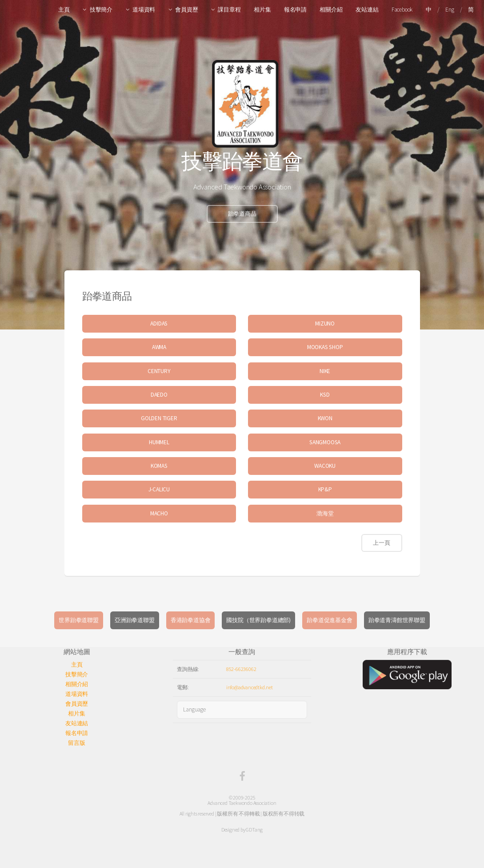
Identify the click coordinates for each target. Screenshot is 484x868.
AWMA (159, 347)
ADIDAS (159, 323)
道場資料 (144, 10)
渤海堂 (325, 513)
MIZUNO (325, 323)
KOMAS (159, 466)
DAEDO (159, 395)
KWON (325, 418)
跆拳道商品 (242, 214)
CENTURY (159, 371)
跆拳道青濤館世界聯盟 (397, 620)
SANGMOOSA (325, 442)
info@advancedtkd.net (250, 687)
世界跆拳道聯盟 (79, 620)
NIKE (325, 371)
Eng (450, 10)
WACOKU (325, 466)
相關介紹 (331, 10)
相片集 (262, 10)
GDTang (254, 830)
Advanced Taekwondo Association (242, 803)
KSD (325, 395)
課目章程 (229, 10)
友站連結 (367, 10)
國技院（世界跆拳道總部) (258, 620)
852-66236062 (241, 669)
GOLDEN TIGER (159, 418)
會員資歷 (186, 10)
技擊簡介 (101, 10)
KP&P (325, 489)
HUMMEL (159, 442)
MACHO (159, 513)
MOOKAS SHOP (325, 347)
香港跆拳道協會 (191, 620)
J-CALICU (159, 489)
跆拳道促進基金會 (329, 620)
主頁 (64, 10)
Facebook (402, 10)
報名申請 (295, 10)
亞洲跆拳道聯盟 (135, 620)
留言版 (76, 743)
